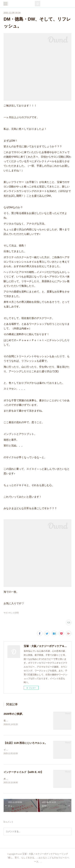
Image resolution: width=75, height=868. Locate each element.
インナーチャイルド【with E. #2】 (23, 773)
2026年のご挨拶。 (14, 714)
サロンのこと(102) (11, 613)
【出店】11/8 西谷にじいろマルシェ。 (25, 743)
